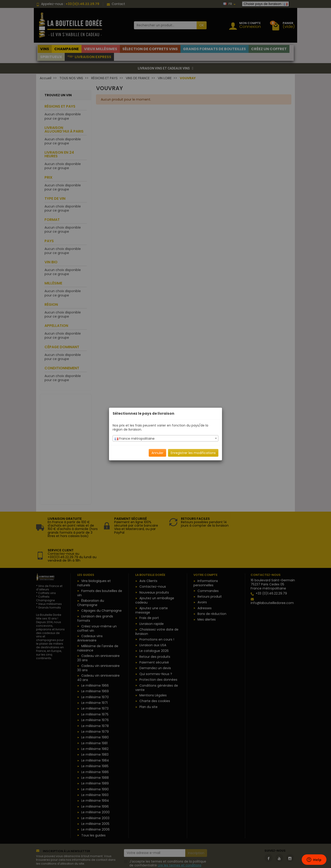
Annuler (157, 453)
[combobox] (165, 438)
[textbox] (165, 439)
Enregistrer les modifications (193, 453)
